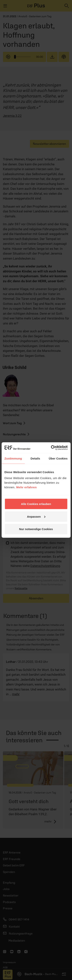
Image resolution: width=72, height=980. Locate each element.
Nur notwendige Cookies (36, 529)
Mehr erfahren (27, 487)
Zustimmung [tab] (13, 458)
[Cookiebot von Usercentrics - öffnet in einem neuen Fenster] (51, 448)
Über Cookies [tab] (58, 458)
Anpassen (36, 516)
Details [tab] (35, 458)
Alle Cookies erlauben (36, 504)
